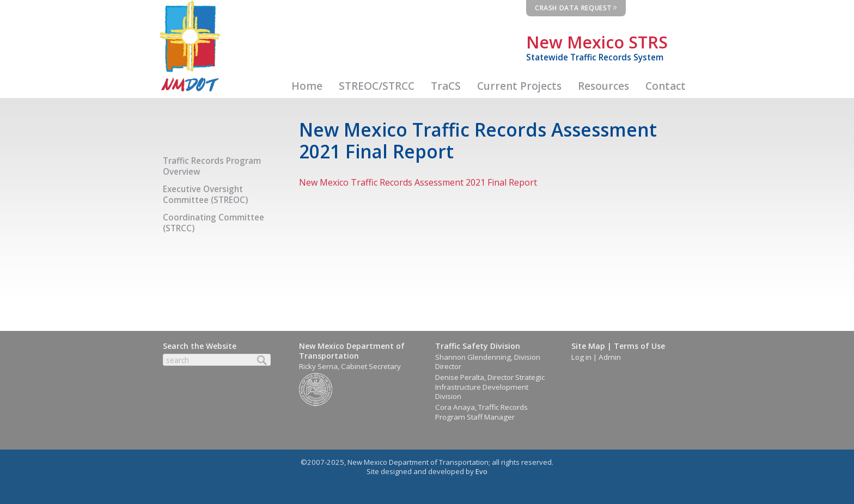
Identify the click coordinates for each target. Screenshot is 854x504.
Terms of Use (639, 346)
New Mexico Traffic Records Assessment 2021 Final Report (418, 182)
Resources (603, 86)
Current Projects (519, 86)
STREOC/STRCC (377, 86)
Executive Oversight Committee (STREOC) (205, 195)
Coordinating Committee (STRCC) (213, 223)
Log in (581, 357)
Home (307, 86)
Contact (666, 86)
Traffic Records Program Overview (212, 166)
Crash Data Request (576, 7)
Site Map (588, 346)
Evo (481, 471)
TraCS (446, 86)
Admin (610, 357)
